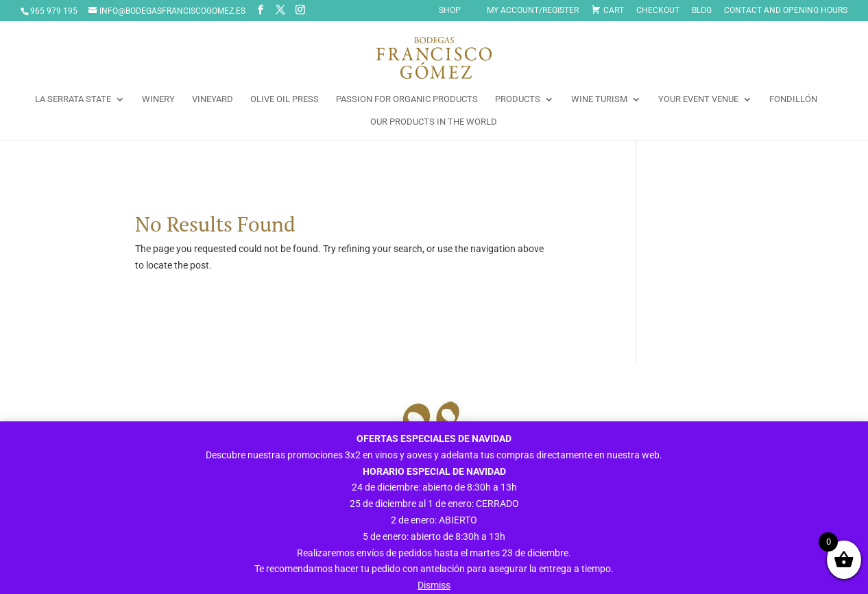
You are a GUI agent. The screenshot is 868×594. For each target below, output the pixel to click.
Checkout (658, 11)
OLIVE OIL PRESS (285, 99)
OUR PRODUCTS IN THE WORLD (434, 122)
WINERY (158, 99)
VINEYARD (213, 99)
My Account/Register (533, 11)
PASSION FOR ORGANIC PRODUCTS (407, 99)
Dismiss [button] (434, 585)
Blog (702, 11)
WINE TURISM (599, 99)
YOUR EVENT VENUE (698, 99)
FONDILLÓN (793, 99)
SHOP (450, 11)
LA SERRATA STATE (73, 99)
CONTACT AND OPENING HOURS (786, 11)
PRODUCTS (518, 99)
